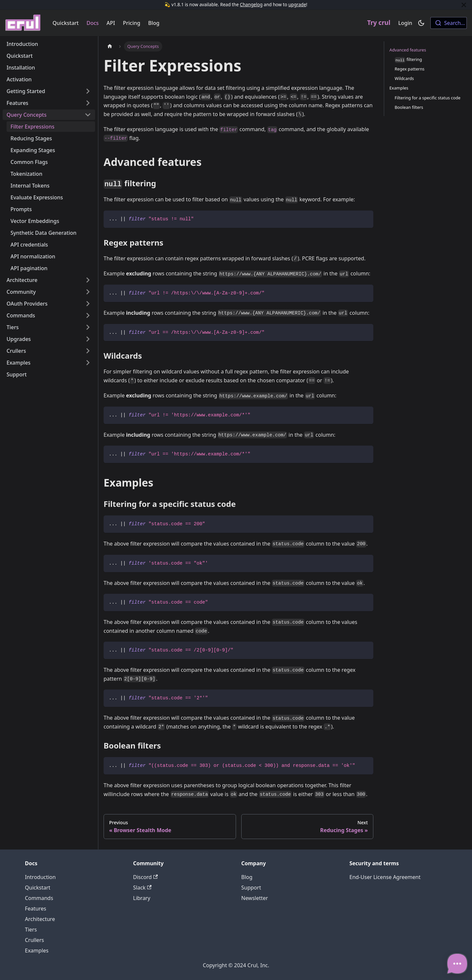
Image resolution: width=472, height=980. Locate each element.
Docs (93, 23)
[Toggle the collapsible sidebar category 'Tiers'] (88, 327)
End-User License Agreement (385, 877)
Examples (19, 363)
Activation (19, 79)
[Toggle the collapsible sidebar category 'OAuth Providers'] (88, 304)
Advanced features (408, 50)
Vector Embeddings (35, 221)
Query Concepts (27, 115)
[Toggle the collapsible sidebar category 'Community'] (88, 292)
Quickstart (66, 23)
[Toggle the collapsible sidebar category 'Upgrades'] (88, 339)
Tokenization (26, 174)
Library (142, 898)
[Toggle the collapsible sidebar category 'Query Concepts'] (88, 115)
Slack (142, 888)
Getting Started (26, 91)
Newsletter (255, 898)
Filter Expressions (32, 127)
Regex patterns (410, 69)
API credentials (29, 245)
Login (405, 23)
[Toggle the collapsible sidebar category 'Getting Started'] (88, 91)
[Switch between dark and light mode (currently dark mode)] (421, 23)
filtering (408, 60)
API (111, 23)
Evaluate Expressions (37, 197)
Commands (21, 315)
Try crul (379, 23)
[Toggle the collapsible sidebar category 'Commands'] (88, 315)
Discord (145, 877)
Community (21, 292)
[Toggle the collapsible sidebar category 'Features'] (88, 103)
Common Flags (29, 162)
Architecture (22, 280)
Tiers (13, 327)
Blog (154, 23)
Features (17, 103)
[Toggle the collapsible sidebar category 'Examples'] (88, 363)
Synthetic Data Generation (43, 233)
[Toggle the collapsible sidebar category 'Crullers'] (88, 351)
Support (17, 374)
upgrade (297, 4)
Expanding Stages (33, 150)
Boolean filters (409, 107)
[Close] (464, 5)
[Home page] (110, 46)
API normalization (33, 256)
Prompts (21, 209)
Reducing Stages (31, 138)
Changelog (251, 4)
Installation (21, 68)
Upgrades (19, 339)
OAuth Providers (27, 304)
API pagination (29, 268)
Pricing (132, 23)
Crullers (16, 351)
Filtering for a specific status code (428, 98)
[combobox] (449, 23)
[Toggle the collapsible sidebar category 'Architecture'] (88, 280)
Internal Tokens (30, 186)
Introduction (22, 44)
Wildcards (404, 78)
